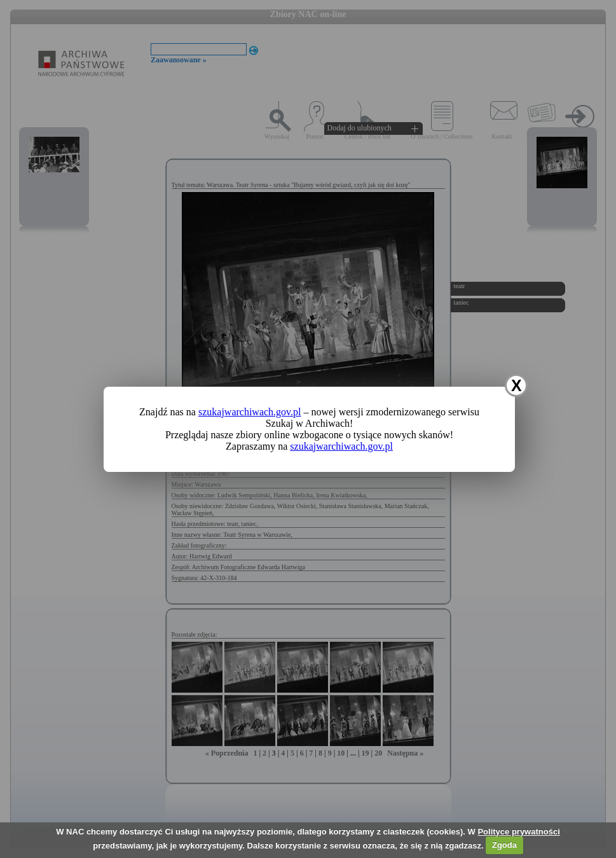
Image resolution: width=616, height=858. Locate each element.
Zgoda (504, 845)
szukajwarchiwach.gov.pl (250, 412)
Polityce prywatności (518, 832)
